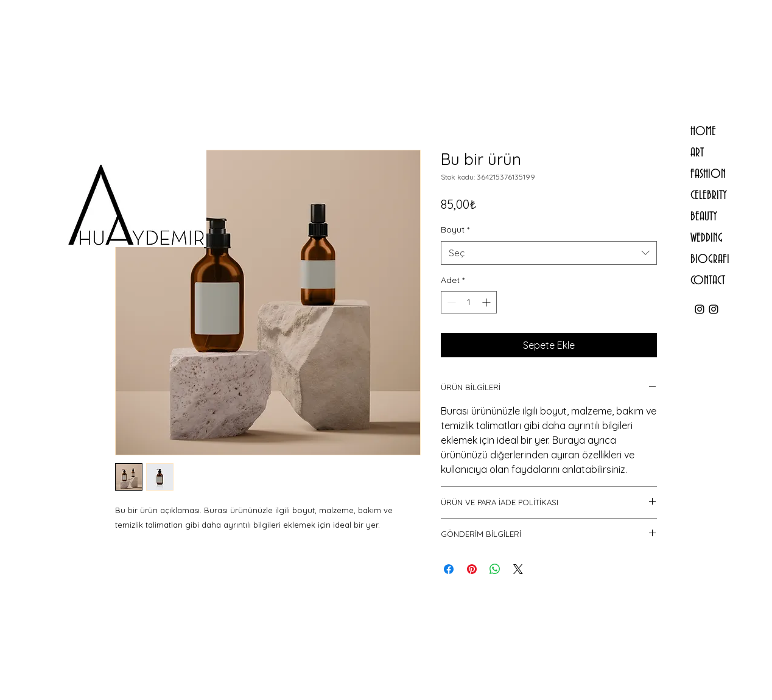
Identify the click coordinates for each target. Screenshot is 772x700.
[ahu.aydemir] (700, 309)
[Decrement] (450, 302)
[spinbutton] (469, 302)
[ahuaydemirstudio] (714, 309)
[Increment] (487, 302)
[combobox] (549, 253)
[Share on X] (518, 569)
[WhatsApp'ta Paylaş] (495, 569)
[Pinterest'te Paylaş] (472, 569)
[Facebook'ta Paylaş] (449, 569)
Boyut (455, 229)
